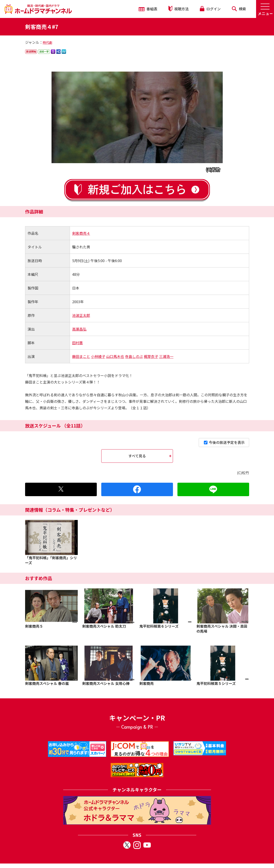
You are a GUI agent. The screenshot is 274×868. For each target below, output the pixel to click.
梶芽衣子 (151, 356)
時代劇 (47, 42)
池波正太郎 (81, 315)
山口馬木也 (115, 356)
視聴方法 (179, 9)
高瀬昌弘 (79, 329)
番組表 (148, 9)
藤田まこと (81, 356)
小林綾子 (98, 356)
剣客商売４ (81, 233)
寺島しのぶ (134, 356)
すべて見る (137, 456)
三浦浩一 (166, 356)
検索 (239, 9)
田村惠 (78, 343)
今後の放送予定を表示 (224, 442)
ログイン (210, 9)
